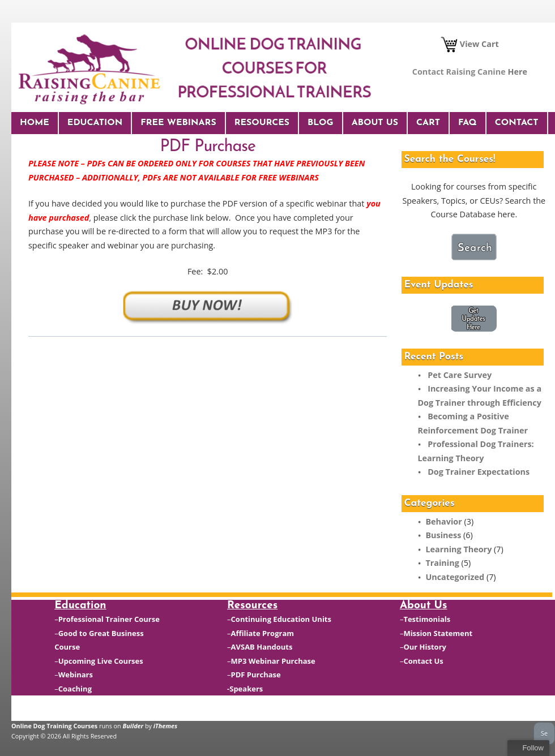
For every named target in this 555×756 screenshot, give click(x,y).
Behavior (443, 521)
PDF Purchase (256, 675)
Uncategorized (455, 577)
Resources (262, 123)
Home (35, 123)
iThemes (165, 726)
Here (517, 72)
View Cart (470, 44)
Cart (428, 123)
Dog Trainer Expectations (479, 472)
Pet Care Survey (460, 375)
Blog (321, 123)
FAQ (468, 123)
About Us (375, 123)
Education (95, 123)
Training (442, 563)
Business (443, 535)
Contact (517, 123)
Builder (133, 726)
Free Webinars (178, 123)
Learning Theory (458, 549)
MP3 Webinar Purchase (273, 661)
